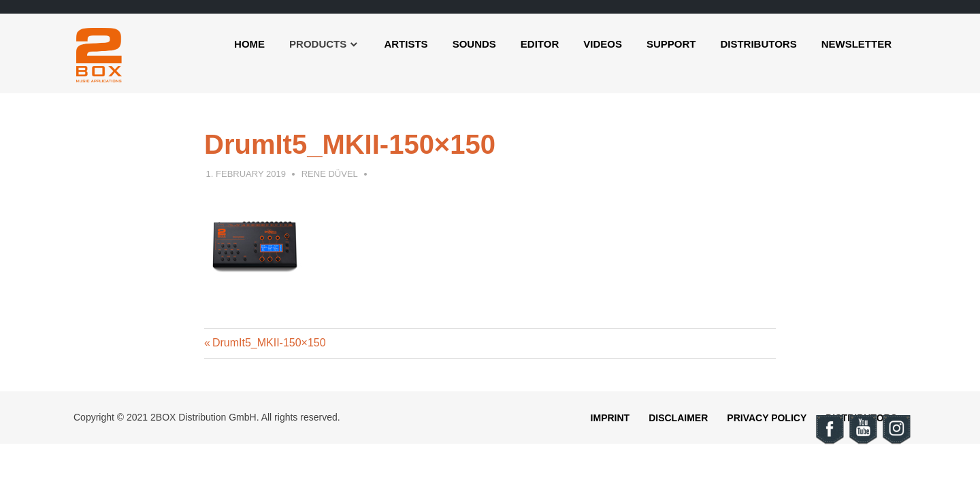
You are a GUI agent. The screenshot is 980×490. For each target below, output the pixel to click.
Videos (603, 44)
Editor (540, 44)
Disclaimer (678, 418)
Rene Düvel (330, 174)
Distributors (758, 44)
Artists (406, 44)
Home (249, 44)
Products (318, 44)
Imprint (610, 418)
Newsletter (856, 44)
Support (671, 44)
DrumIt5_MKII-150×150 (269, 343)
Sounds (474, 44)
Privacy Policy (767, 418)
